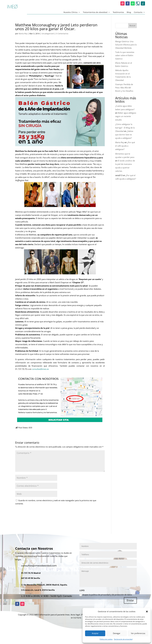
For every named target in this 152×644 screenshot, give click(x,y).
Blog (129, 12)
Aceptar (95, 633)
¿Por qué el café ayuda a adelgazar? (125, 146)
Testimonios (118, 12)
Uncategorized (48, 34)
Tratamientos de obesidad (95, 12)
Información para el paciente (52, 615)
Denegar (117, 633)
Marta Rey (23, 34)
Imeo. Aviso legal (73, 615)
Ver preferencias (138, 633)
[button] (147, 612)
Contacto (138, 12)
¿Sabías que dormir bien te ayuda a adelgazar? (124, 135)
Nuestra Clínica (71, 12)
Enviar (130, 600)
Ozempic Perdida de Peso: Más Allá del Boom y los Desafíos (124, 88)
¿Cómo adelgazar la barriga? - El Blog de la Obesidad (125, 128)
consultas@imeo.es (40, 369)
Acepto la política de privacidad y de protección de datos (106, 595)
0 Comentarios (62, 34)
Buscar (132, 25)
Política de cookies (106, 639)
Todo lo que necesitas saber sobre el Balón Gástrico (125, 55)
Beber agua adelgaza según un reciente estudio (126, 116)
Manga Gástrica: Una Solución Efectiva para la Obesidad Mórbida (126, 45)
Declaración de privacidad (123, 639)
